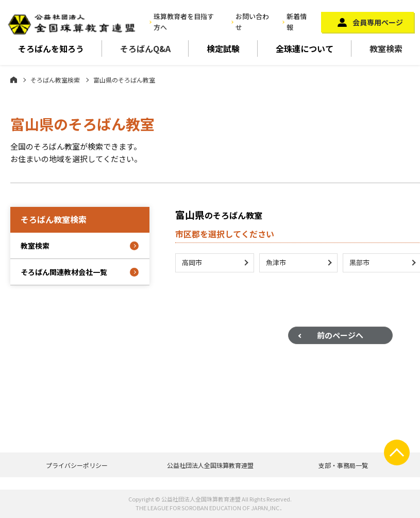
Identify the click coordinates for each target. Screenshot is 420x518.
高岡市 (192, 264)
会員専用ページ (378, 22)
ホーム (14, 79)
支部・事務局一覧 (343, 465)
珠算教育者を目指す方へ (184, 22)
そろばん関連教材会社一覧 (64, 272)
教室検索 (386, 48)
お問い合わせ (252, 22)
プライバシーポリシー (77, 465)
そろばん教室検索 (55, 80)
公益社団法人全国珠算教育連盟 (210, 465)
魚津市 (276, 264)
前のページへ (340, 337)
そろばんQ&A (145, 48)
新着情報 (297, 22)
